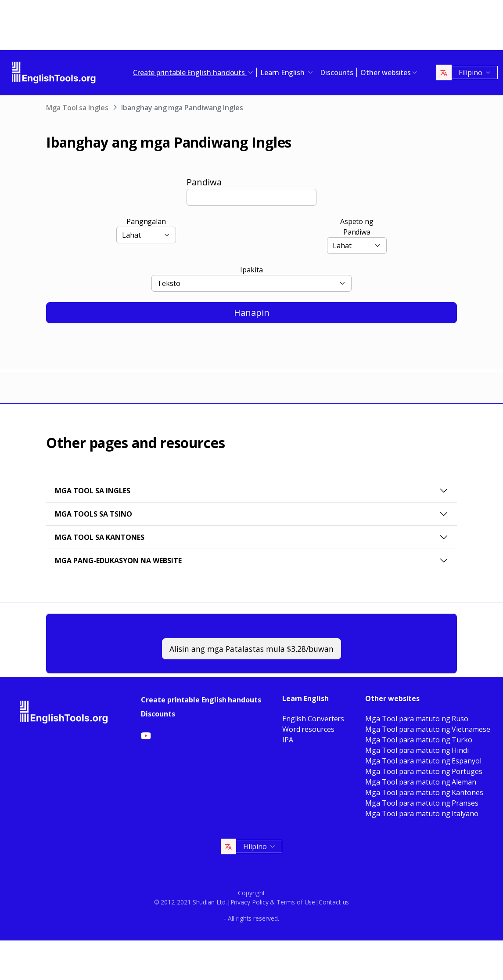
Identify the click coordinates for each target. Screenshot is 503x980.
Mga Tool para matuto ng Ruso (417, 719)
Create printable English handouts (201, 700)
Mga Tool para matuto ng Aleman (421, 782)
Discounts (337, 72)
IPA (288, 740)
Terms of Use (296, 902)
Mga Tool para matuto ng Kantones (424, 792)
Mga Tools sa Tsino (93, 514)
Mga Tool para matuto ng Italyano (422, 814)
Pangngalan (146, 221)
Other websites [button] (386, 72)
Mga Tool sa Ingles (77, 108)
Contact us (334, 902)
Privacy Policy (250, 902)
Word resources (308, 729)
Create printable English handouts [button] (190, 72)
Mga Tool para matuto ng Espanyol (423, 761)
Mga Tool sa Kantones (100, 537)
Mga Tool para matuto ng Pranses (422, 803)
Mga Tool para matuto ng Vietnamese (428, 729)
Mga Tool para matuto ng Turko (419, 740)
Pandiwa (204, 182)
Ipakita (251, 270)
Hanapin (252, 313)
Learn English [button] (283, 72)
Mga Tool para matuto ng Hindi (417, 750)
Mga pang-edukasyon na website (118, 561)
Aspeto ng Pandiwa (357, 227)
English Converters (313, 719)
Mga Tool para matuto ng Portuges (424, 771)
